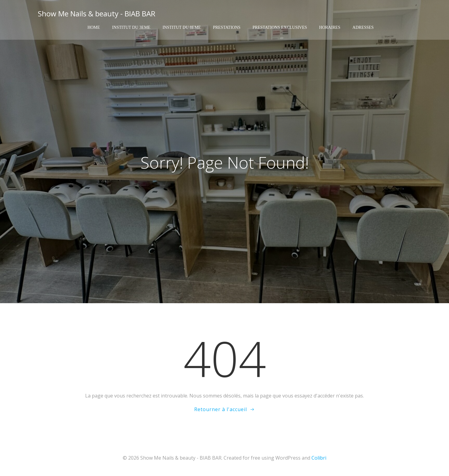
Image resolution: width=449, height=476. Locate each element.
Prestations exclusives (280, 27)
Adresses (363, 27)
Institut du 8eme (182, 27)
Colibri (319, 458)
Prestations (227, 27)
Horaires (330, 27)
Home (94, 27)
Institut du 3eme (131, 27)
